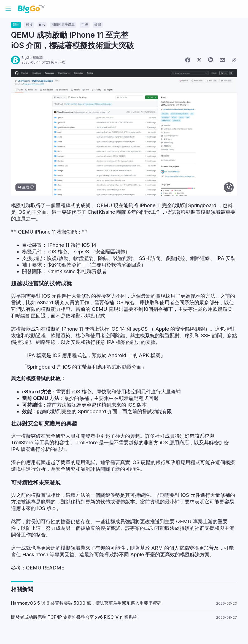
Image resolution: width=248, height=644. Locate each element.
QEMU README (45, 568)
